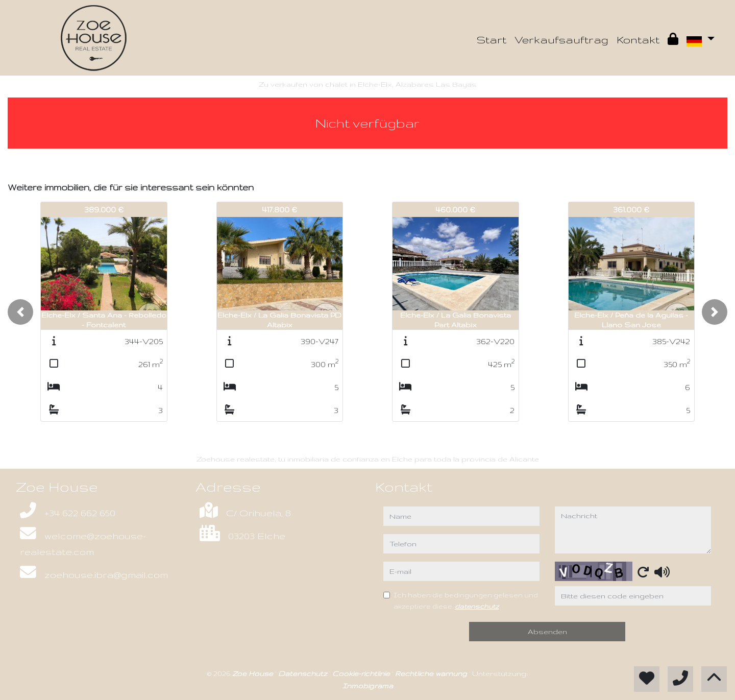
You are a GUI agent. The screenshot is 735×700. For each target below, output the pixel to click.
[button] (20, 312)
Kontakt (638, 40)
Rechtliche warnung (432, 673)
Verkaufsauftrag (561, 40)
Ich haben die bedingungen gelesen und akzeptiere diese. (466, 600)
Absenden (547, 632)
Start (492, 40)
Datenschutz (304, 673)
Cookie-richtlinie (362, 673)
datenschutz (477, 606)
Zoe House (254, 673)
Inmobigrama (368, 686)
